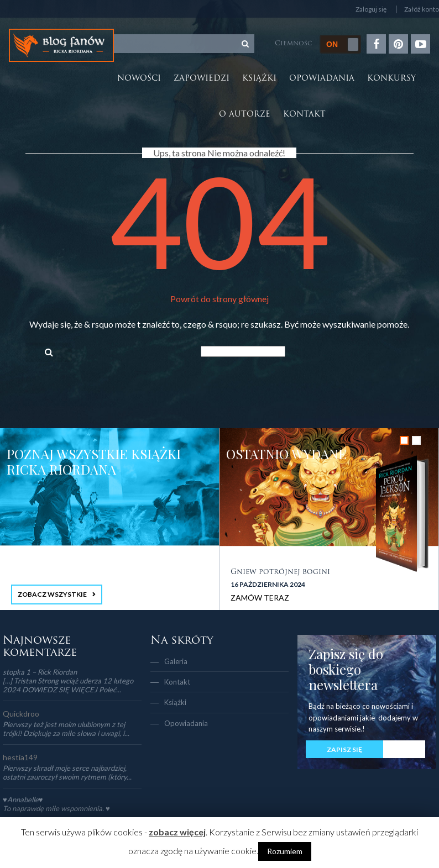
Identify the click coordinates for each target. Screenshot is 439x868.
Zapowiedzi (202, 79)
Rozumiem (285, 851)
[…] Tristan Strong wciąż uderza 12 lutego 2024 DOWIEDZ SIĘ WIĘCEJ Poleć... (68, 685)
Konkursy (391, 79)
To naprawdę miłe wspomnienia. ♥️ (56, 808)
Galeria (176, 661)
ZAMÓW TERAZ (260, 598)
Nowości (139, 79)
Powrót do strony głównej (219, 299)
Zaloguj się (371, 9)
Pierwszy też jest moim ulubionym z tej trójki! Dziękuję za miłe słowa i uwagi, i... (66, 729)
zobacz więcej (177, 832)
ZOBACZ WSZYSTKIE (52, 594)
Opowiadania (322, 79)
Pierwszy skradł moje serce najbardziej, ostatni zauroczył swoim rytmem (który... (67, 772)
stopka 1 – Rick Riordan (40, 672)
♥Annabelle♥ (23, 799)
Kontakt (304, 115)
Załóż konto (422, 9)
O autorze (245, 115)
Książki (259, 79)
